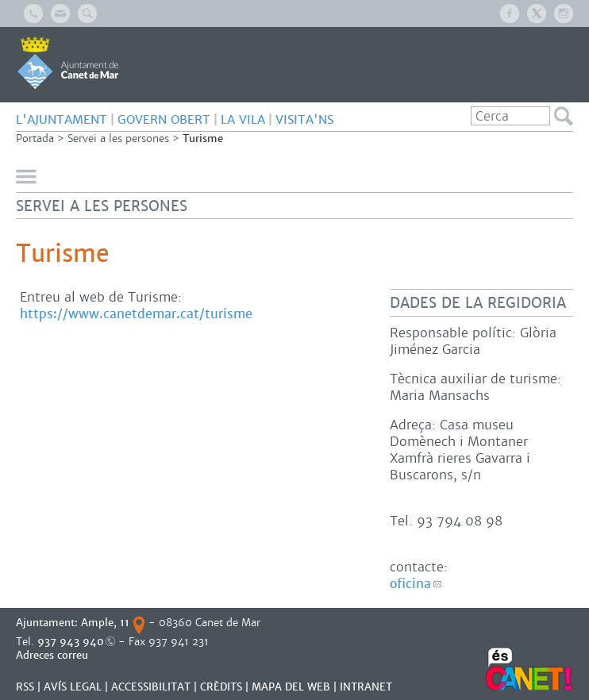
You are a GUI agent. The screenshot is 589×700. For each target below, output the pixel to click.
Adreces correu (54, 655)
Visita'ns (304, 119)
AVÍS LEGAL (73, 687)
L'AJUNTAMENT (62, 119)
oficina (410, 584)
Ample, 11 (105, 623)
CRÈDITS (221, 687)
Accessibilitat (151, 687)
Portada (35, 138)
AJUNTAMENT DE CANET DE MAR (68, 63)
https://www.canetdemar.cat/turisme (136, 314)
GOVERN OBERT (164, 119)
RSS (25, 687)
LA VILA (243, 119)
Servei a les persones (118, 138)
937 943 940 (71, 642)
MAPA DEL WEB (291, 687)
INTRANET (366, 687)
